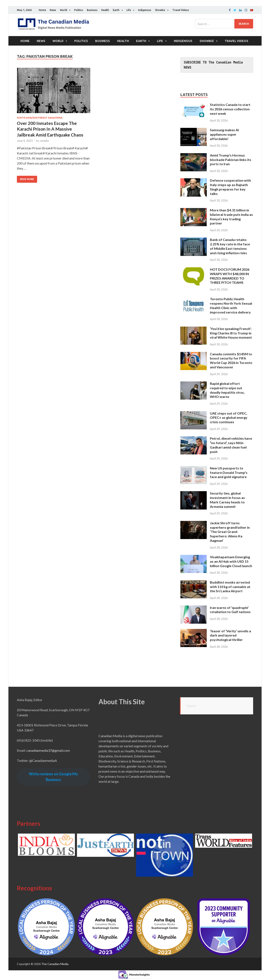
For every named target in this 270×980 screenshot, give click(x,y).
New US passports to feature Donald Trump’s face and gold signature (229, 472)
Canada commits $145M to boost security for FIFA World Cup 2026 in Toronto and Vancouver (231, 360)
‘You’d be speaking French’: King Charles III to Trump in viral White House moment (231, 333)
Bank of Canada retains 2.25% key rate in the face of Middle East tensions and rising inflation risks (230, 246)
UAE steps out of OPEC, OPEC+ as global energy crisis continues (229, 418)
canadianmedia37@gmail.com (48, 750)
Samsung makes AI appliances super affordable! (224, 134)
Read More (27, 179)
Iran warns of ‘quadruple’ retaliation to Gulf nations (230, 610)
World (63, 10)
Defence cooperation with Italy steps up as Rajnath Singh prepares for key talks (230, 187)
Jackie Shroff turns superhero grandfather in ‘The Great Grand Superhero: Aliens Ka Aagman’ (230, 532)
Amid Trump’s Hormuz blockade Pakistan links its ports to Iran (231, 160)
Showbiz (160, 10)
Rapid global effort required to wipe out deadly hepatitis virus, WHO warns (227, 390)
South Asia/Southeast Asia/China (40, 118)
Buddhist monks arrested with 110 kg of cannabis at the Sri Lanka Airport (230, 587)
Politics (79, 10)
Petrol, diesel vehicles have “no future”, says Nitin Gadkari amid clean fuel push (231, 445)
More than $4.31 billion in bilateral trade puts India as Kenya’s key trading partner (231, 217)
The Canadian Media (55, 964)
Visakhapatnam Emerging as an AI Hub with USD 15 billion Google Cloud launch (231, 561)
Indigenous (145, 10)
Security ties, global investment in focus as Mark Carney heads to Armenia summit (227, 500)
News (53, 10)
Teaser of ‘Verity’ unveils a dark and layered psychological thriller (230, 635)
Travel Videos (181, 10)
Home (42, 10)
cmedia (44, 141)
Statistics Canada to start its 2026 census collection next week (230, 109)
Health (105, 10)
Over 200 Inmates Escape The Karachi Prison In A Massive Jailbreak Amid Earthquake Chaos (50, 129)
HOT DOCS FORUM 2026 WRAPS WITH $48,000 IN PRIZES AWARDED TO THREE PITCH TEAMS (230, 276)
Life (129, 10)
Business (92, 10)
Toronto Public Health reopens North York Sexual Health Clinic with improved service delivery (231, 305)
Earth (116, 10)
